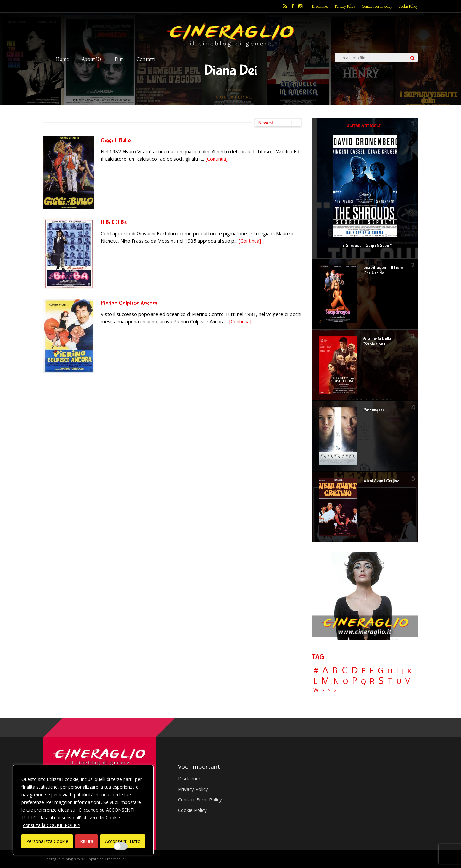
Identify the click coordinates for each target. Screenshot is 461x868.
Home (62, 59)
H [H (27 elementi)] (390, 671)
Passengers (374, 410)
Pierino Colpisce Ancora (129, 303)
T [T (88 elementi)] (390, 681)
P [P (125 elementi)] (355, 681)
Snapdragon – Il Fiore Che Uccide (383, 270)
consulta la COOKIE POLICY (52, 825)
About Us (92, 59)
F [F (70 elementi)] (372, 671)
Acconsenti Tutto (123, 841)
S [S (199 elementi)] (381, 681)
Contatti (146, 59)
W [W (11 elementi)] (316, 690)
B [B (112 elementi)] (335, 670)
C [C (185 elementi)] (345, 670)
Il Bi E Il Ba (114, 222)
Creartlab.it (114, 859)
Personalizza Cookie (47, 841)
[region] (83, 810)
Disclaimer (320, 6)
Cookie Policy (408, 6)
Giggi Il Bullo (116, 140)
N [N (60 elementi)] (336, 681)
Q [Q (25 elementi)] (364, 681)
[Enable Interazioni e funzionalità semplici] (121, 846)
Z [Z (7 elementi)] (335, 690)
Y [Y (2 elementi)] (329, 691)
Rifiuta (87, 841)
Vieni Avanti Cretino (381, 481)
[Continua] (217, 159)
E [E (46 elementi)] (364, 671)
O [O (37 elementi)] (345, 681)
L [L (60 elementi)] (315, 681)
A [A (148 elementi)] (325, 670)
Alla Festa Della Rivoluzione (377, 341)
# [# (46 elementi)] (316, 671)
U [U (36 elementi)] (399, 681)
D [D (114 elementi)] (355, 670)
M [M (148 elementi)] (325, 680)
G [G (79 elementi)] (380, 670)
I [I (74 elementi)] (397, 670)
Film (119, 59)
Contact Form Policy (377, 6)
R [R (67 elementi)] (372, 681)
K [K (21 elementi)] (409, 671)
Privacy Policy (345, 6)
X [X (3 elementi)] (324, 691)
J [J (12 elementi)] (403, 671)
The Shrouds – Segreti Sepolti (365, 246)
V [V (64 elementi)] (408, 681)
